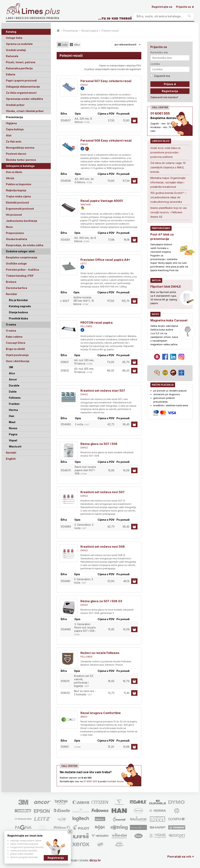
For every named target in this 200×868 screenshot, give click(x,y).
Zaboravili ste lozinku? (164, 97)
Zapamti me (160, 76)
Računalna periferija (19, 68)
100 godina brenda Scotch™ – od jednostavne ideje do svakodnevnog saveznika (168, 197)
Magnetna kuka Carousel (169, 320)
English (11, 459)
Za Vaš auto (14, 141)
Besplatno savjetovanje (22, 257)
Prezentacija (14, 117)
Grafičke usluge (16, 263)
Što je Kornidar (18, 300)
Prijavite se (185, 7)
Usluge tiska (14, 38)
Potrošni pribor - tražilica (22, 270)
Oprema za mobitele (19, 44)
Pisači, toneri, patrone (21, 62)
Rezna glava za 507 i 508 (99, 444)
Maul (12, 422)
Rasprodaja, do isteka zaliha (25, 245)
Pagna (13, 434)
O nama (11, 331)
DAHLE (84, 85)
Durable (14, 385)
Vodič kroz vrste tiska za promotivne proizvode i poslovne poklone (165, 152)
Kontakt (11, 453)
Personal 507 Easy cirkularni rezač (106, 81)
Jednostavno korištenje (22, 221)
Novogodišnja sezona (20, 148)
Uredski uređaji (16, 50)
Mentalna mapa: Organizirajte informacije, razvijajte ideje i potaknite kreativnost (168, 182)
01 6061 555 (90, 781)
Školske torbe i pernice (21, 160)
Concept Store (16, 343)
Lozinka (155, 64)
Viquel (13, 440)
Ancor (13, 379)
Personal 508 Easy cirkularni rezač (106, 140)
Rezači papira (90, 31)
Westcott (15, 446)
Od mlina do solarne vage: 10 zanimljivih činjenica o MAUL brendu (168, 167)
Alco (12, 373)
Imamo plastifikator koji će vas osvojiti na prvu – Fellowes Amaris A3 (169, 212)
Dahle (13, 392)
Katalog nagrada (20, 306)
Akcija (10, 178)
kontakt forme (116, 781)
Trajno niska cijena (18, 196)
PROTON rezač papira (96, 323)
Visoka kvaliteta (17, 239)
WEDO (84, 717)
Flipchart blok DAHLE (166, 286)
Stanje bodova (18, 312)
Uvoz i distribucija (18, 361)
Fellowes (15, 398)
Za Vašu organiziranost (21, 93)
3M (11, 367)
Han (12, 416)
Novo (9, 227)
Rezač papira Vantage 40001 (102, 201)
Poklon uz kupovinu (19, 184)
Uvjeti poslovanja (17, 355)
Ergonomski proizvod (20, 209)
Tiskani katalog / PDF (20, 276)
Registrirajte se (162, 7)
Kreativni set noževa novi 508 (103, 547)
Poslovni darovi (16, 154)
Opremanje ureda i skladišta (24, 99)
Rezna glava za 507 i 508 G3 (101, 601)
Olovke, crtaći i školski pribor (25, 111)
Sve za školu (14, 172)
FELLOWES (86, 326)
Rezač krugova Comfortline (101, 713)
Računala (12, 56)
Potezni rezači (110, 31)
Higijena (11, 123)
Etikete (11, 74)
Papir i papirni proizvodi (21, 80)
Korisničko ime (159, 52)
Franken (14, 404)
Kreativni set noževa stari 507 (103, 391)
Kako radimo (14, 337)
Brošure (11, 282)
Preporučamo (15, 233)
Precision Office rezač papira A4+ (105, 260)
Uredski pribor (15, 105)
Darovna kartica (17, 288)
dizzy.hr (95, 860)
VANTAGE (86, 205)
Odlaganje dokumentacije (23, 87)
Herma (13, 410)
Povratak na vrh (179, 857)
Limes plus (41, 12)
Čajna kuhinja (15, 129)
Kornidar (12, 294)
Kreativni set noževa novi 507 (102, 492)
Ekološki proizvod (17, 202)
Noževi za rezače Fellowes (100, 653)
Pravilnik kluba (18, 318)
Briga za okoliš (15, 349)
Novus (13, 428)
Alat (9, 135)
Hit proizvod (14, 215)
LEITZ (84, 263)
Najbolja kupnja (16, 190)
